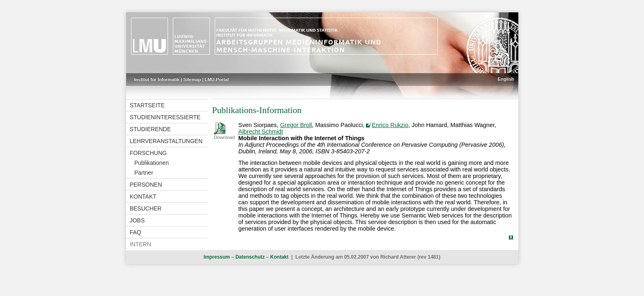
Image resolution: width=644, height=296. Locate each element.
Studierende (150, 129)
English (506, 79)
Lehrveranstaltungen (166, 141)
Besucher (146, 208)
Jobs (137, 220)
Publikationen (152, 163)
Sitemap (192, 79)
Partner (144, 173)
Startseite (147, 105)
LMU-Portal (217, 79)
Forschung (148, 153)
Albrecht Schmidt (261, 132)
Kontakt (143, 197)
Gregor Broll (296, 125)
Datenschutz (250, 257)
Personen (146, 185)
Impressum (217, 257)
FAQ (136, 232)
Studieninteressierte (165, 117)
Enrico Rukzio (390, 125)
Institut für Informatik (157, 79)
